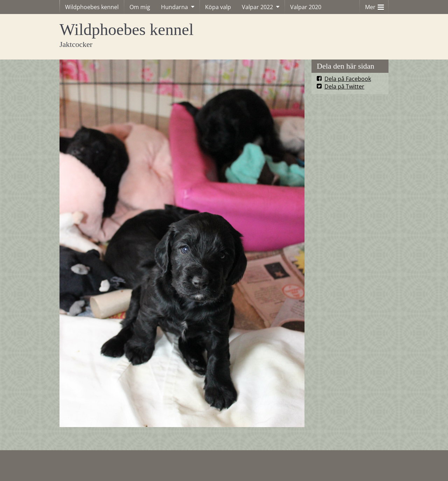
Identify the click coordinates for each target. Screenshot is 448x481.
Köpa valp (218, 7)
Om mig (140, 7)
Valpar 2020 (306, 7)
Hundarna (174, 7)
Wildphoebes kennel (92, 7)
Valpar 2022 (257, 7)
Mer (374, 5)
